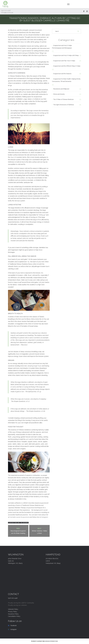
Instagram (45, 517)
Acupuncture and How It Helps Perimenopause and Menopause (62, 47)
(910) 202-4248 (6, 10)
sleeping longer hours (35, 366)
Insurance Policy (13, 614)
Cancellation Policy (14, 616)
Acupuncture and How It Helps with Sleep (66, 55)
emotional (17, 55)
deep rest (24, 42)
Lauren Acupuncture (19, 517)
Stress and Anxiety (59, 94)
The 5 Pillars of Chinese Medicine (63, 99)
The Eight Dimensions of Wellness (64, 105)
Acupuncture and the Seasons (18, 523)
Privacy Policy (12, 612)
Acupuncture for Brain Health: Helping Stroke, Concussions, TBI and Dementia (66, 80)
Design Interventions (52, 641)
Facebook (13, 625)
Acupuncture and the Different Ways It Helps (67, 66)
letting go (42, 215)
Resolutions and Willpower (61, 89)
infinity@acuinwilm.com (7, 13)
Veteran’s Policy (13, 609)
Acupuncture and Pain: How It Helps (64, 61)
